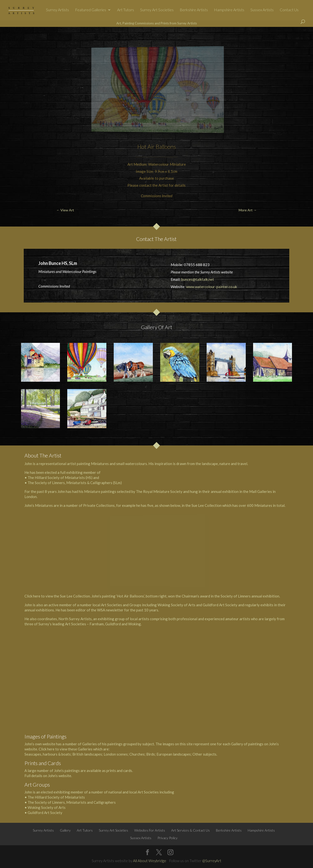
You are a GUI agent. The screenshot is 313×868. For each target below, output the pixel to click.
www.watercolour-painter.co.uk (212, 287)
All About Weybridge (150, 861)
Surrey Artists (57, 10)
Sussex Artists (262, 10)
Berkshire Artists (194, 10)
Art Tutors (126, 10)
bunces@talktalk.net (198, 279)
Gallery (65, 830)
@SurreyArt (212, 861)
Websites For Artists (150, 830)
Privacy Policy (168, 838)
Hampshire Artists (229, 10)
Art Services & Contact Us (190, 830)
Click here (32, 596)
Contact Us (289, 10)
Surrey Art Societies (157, 10)
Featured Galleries (91, 10)
